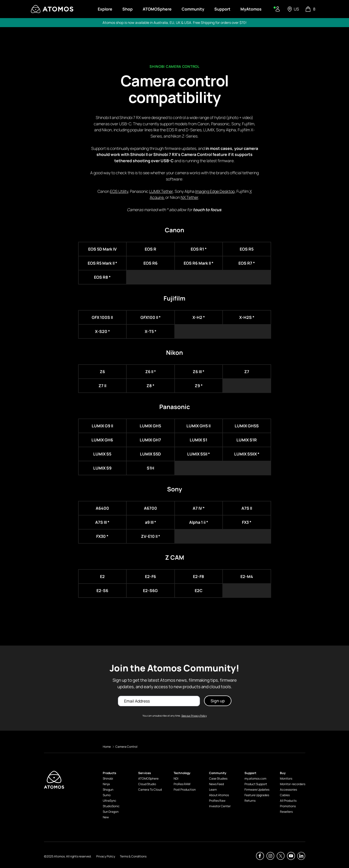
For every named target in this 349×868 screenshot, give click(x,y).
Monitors (286, 778)
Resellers (286, 812)
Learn (213, 790)
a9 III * (151, 522)
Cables (285, 795)
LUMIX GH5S (247, 426)
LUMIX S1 (198, 440)
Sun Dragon (111, 812)
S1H (151, 468)
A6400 (102, 508)
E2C (199, 591)
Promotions (288, 806)
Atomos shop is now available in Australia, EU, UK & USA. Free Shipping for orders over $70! (174, 22)
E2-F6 (151, 576)
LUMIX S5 (102, 454)
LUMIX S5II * (198, 454)
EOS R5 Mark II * (102, 263)
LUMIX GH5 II (198, 426)
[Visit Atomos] (52, 9)
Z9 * (199, 386)
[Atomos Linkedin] (301, 856)
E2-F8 (198, 576)
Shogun (108, 790)
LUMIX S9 (102, 468)
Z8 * (150, 386)
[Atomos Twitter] (281, 856)
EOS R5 (247, 249)
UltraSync (110, 801)
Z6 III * (198, 372)
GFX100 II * (151, 317)
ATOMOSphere (148, 778)
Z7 (247, 372)
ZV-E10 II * (151, 536)
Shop (128, 9)
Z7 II (102, 386)
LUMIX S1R (247, 440)
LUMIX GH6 (102, 440)
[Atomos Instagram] (270, 856)
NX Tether (189, 197)
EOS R (151, 249)
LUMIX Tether (161, 191)
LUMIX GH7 (150, 440)
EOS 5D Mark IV (102, 249)
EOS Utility (119, 191)
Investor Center (220, 806)
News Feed (216, 784)
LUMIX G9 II (102, 426)
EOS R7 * (247, 263)
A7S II (247, 508)
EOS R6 (151, 263)
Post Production (185, 790)
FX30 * (102, 536)
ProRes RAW (182, 784)
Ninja (106, 784)
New (106, 817)
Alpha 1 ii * (199, 522)
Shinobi (108, 778)
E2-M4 (247, 576)
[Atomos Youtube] (291, 856)
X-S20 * (102, 331)
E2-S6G (150, 591)
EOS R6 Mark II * (198, 263)
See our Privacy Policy (194, 716)
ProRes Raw (217, 801)
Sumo (107, 795)
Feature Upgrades (257, 795)
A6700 (151, 508)
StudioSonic (111, 806)
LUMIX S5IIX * (247, 454)
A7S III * (102, 522)
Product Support (256, 784)
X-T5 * (151, 331)
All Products (288, 801)
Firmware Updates (257, 790)
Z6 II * (151, 372)
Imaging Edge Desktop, (215, 191)
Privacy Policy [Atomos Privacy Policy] (106, 856)
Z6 (102, 372)
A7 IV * (199, 508)
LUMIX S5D (150, 454)
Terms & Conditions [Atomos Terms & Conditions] (133, 856)
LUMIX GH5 (150, 426)
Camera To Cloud (150, 790)
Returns (250, 801)
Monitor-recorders (293, 784)
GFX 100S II (102, 317)
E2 (102, 576)
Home (107, 747)
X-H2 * (199, 317)
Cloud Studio (147, 784)
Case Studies (218, 778)
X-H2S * (247, 317)
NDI (176, 778)
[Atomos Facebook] (260, 856)
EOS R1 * (199, 249)
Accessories (288, 790)
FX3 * (247, 522)
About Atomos (219, 795)
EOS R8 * (102, 277)
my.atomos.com (255, 778)
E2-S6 (102, 591)
